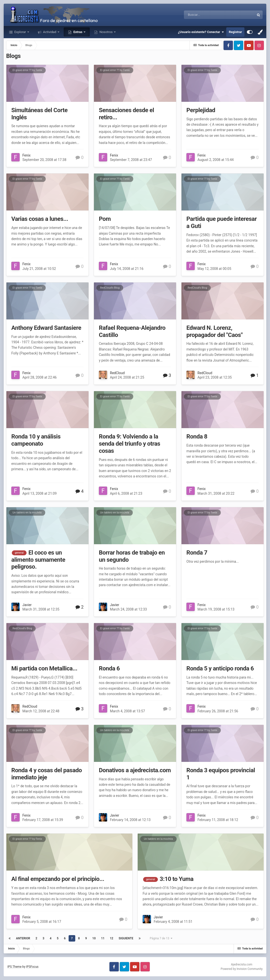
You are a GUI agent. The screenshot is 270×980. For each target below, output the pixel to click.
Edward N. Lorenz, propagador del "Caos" (215, 331)
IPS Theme (15, 967)
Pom (105, 219)
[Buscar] (203, 15)
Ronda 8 (197, 437)
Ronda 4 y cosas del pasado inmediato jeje (47, 774)
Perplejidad (201, 110)
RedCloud (117, 373)
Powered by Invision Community (242, 969)
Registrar (235, 32)
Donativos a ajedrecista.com (135, 770)
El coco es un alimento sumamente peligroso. (38, 560)
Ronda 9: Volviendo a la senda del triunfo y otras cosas (129, 444)
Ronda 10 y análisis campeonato (36, 440)
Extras (78, 32)
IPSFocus (32, 967)
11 (103, 938)
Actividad (50, 32)
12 (112, 938)
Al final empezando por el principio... (58, 879)
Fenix (26, 155)
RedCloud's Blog (110, 288)
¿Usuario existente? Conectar (201, 32)
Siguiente (126, 938)
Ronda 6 (109, 668)
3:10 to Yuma (177, 879)
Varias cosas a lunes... (40, 219)
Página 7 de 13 (161, 938)
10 (94, 938)
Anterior (23, 938)
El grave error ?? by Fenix (27, 70)
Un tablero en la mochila (27, 513)
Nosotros (106, 32)
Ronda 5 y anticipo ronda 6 (220, 668)
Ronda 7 (197, 553)
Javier (27, 605)
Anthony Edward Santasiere (46, 328)
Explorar (20, 32)
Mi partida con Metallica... (44, 668)
